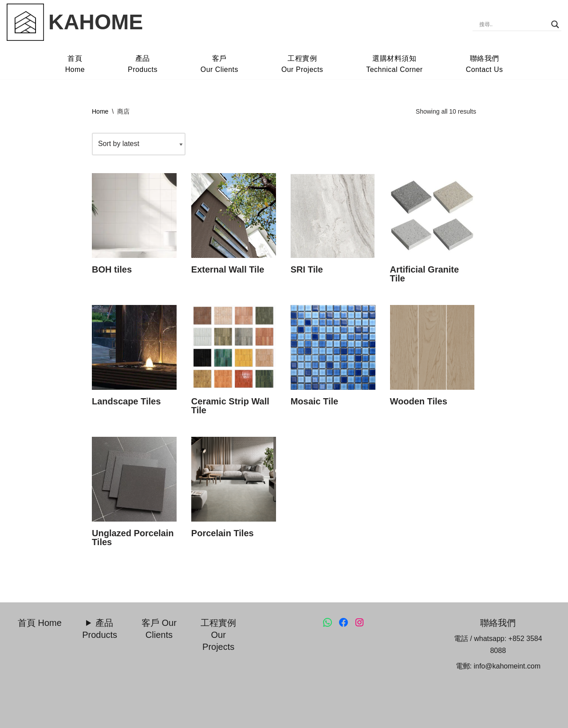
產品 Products (100, 629)
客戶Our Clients (219, 64)
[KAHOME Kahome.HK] (75, 22)
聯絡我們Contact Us (485, 64)
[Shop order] (139, 144)
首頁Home (74, 64)
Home (100, 111)
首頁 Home (40, 623)
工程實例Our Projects (302, 64)
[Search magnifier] (555, 24)
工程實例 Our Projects (218, 635)
